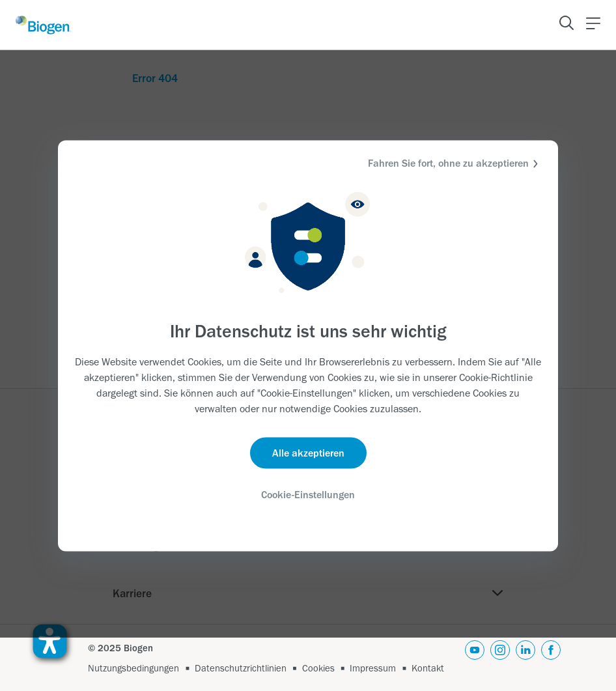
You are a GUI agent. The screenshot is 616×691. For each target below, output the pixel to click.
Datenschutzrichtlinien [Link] (241, 668)
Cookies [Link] (318, 668)
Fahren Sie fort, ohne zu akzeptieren (455, 163)
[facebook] (551, 658)
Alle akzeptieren (308, 453)
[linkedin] (525, 658)
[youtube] (475, 658)
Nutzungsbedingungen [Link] (133, 668)
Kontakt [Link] (428, 668)
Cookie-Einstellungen (308, 495)
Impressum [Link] (373, 668)
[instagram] (500, 658)
